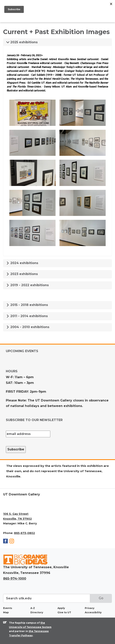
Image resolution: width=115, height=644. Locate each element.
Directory (37, 612)
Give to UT (64, 612)
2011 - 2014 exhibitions (27, 316)
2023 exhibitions (22, 274)
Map (6, 612)
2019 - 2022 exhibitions (27, 285)
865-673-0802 (24, 533)
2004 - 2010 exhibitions (28, 327)
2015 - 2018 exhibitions (27, 305)
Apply (61, 608)
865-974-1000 (15, 579)
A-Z (33, 608)
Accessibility (93, 612)
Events (8, 608)
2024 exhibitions (22, 263)
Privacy (90, 608)
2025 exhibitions (22, 42)
